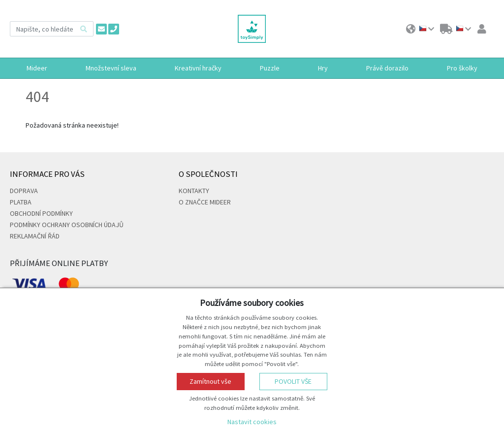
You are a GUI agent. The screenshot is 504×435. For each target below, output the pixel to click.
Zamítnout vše (210, 381)
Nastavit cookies (252, 422)
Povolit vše (293, 381)
